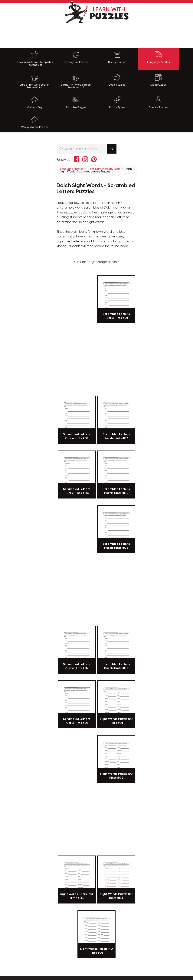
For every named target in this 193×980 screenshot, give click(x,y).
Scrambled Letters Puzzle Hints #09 (77, 721)
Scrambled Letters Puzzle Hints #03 (116, 436)
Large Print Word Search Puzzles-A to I (35, 82)
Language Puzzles (158, 57)
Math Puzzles (158, 80)
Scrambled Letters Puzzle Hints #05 (116, 491)
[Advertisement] (96, 34)
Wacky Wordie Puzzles (35, 122)
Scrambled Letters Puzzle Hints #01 (116, 316)
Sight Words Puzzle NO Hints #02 (116, 776)
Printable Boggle (76, 103)
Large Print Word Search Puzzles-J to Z (76, 82)
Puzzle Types (117, 103)
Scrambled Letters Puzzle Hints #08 (116, 666)
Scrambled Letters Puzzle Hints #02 (77, 436)
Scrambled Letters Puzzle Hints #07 (77, 666)
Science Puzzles (158, 103)
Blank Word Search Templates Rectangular (35, 59)
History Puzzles (117, 57)
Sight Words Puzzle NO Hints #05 (96, 951)
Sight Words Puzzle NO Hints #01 (116, 721)
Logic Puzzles (117, 80)
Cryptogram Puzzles (76, 57)
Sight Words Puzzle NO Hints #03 (77, 896)
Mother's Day (35, 103)
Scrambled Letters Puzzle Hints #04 (77, 491)
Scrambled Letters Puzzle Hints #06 (116, 546)
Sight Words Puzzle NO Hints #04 (116, 896)
